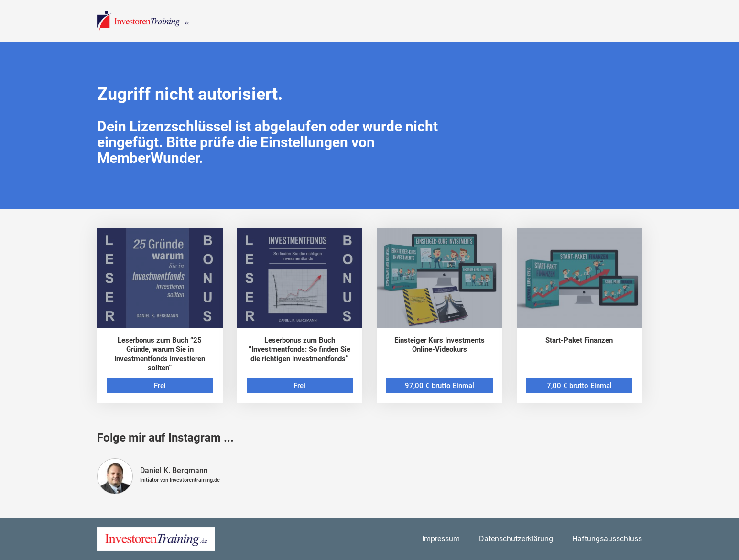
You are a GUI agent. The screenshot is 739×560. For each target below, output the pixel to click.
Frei (160, 386)
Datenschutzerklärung (516, 539)
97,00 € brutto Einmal (440, 386)
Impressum (441, 539)
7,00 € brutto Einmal (579, 386)
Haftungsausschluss (607, 539)
